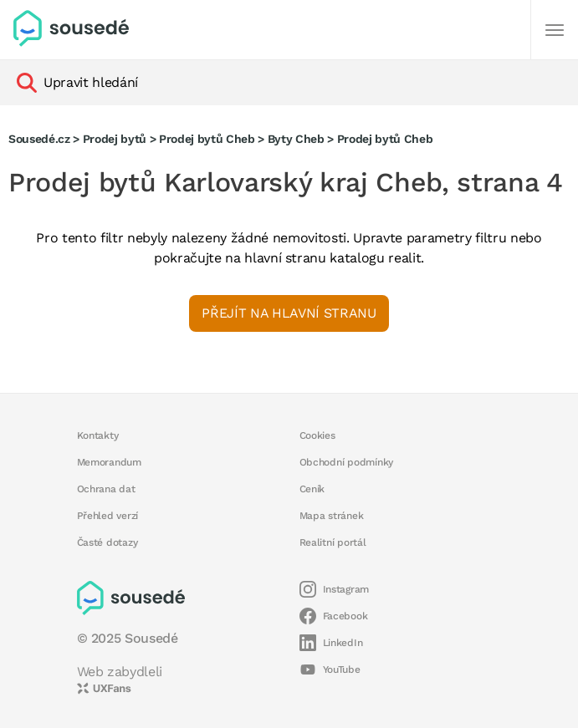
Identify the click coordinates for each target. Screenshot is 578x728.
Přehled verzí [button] (108, 516)
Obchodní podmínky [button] (347, 462)
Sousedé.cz (39, 139)
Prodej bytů (115, 139)
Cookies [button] (317, 435)
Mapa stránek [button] (332, 516)
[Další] (555, 30)
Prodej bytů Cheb (207, 139)
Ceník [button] (312, 489)
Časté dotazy (107, 542)
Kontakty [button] (98, 435)
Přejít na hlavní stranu (289, 313)
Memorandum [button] (109, 462)
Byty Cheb (296, 139)
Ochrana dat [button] (106, 489)
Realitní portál (333, 542)
